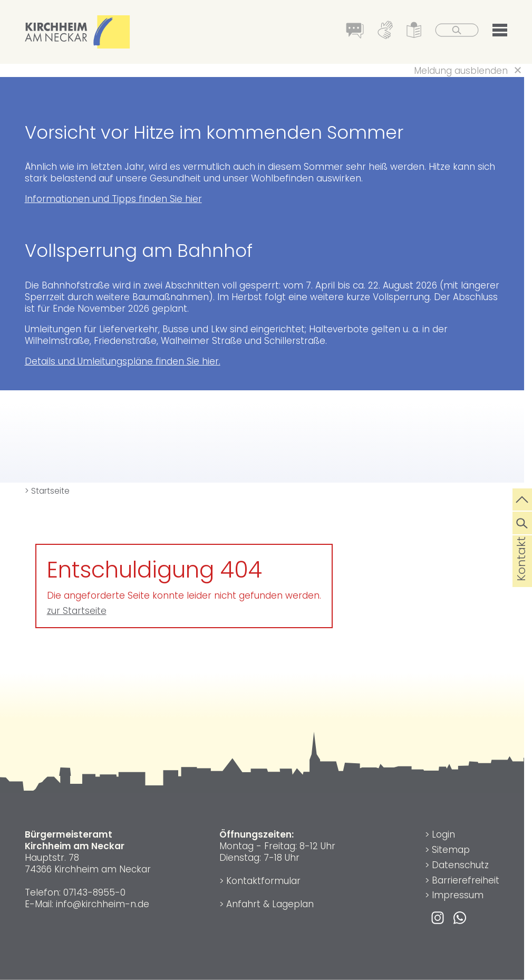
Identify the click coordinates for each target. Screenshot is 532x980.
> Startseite (47, 491)
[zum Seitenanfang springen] (522, 498)
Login (443, 834)
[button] (500, 32)
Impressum (458, 895)
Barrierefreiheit (466, 880)
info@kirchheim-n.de (103, 904)
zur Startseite (77, 611)
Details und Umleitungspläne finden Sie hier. (123, 361)
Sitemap (451, 850)
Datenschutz (460, 865)
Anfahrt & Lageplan (270, 904)
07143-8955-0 (94, 892)
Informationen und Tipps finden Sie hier (113, 199)
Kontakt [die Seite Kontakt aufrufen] (521, 575)
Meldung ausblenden (461, 71)
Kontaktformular (263, 881)
